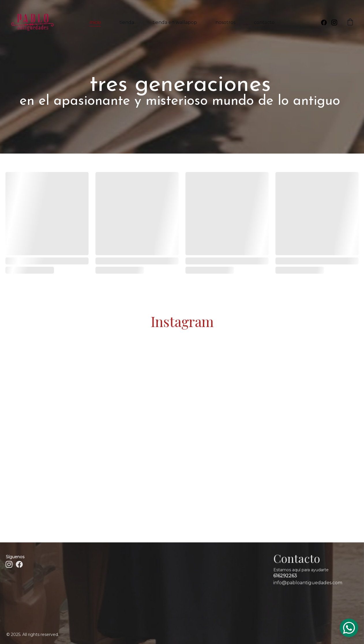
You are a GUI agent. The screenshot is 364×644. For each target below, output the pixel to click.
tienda (127, 22)
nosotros (225, 22)
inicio (95, 22)
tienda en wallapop (175, 22)
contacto (264, 22)
